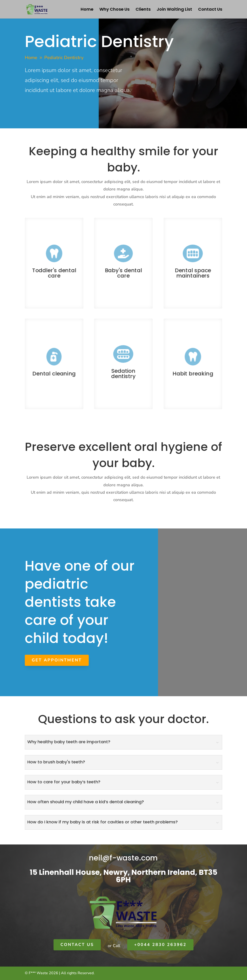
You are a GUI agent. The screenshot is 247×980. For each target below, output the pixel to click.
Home (87, 10)
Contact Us (210, 10)
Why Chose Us (114, 10)
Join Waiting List (174, 10)
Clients (143, 10)
